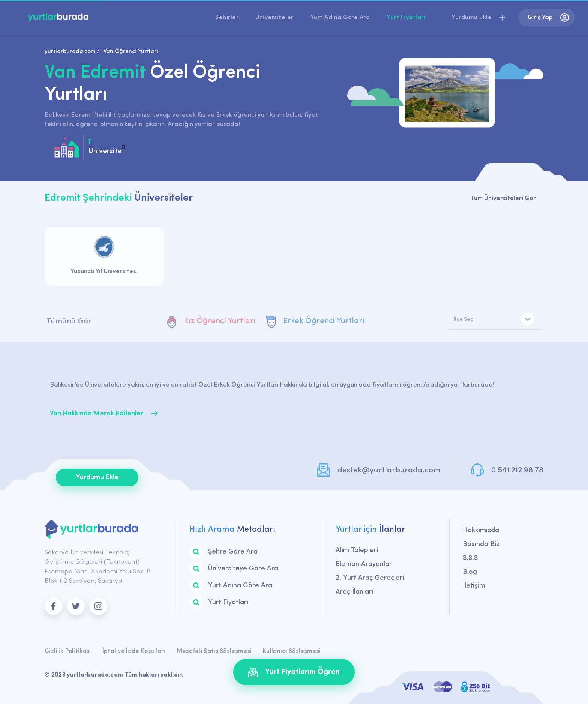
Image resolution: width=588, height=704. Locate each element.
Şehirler (227, 18)
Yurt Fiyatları (406, 18)
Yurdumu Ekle (97, 478)
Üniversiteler (274, 18)
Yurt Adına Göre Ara (340, 18)
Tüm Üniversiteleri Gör (503, 198)
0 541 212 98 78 (517, 470)
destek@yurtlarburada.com (389, 470)
